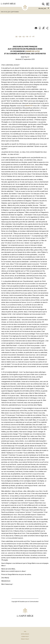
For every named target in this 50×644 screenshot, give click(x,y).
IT (30, 37)
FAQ (25, 631)
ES (24, 37)
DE (17, 37)
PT (34, 37)
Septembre (15, 12)
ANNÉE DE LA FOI (33, 51)
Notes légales (25, 634)
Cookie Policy (25, 637)
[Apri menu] (48, 4)
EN (20, 37)
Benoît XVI (29, 106)
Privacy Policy (25, 639)
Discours (4, 12)
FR (27, 37)
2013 (10, 12)
